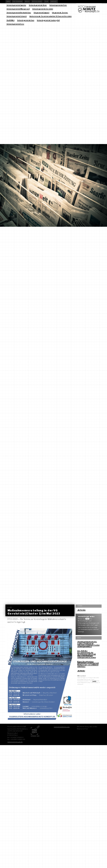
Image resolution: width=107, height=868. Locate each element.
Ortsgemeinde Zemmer (60, 13)
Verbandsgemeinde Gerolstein (43, 9)
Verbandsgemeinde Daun (26, 20)
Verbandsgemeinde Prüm (58, 5)
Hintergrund (17, 1)
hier (87, 619)
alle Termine (81, 610)
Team (46, 1)
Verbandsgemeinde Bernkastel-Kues (19, 13)
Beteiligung (37, 1)
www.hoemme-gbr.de (15, 742)
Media (27, 1)
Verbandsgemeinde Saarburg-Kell (48, 20)
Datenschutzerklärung (62, 727)
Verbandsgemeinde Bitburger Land (18, 9)
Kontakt (54, 1)
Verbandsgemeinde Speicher (16, 5)
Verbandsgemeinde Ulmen (38, 5)
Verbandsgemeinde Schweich (17, 16)
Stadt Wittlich (11, 20)
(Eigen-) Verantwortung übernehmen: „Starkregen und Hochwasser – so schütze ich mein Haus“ (88, 664)
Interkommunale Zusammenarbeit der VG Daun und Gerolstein (51, 16)
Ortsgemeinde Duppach (42, 13)
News (8, 1)
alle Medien (81, 671)
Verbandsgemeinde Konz (15, 24)
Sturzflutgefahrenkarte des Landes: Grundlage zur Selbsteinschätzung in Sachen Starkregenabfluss (88, 644)
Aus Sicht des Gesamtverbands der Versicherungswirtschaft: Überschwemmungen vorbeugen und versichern (87, 654)
